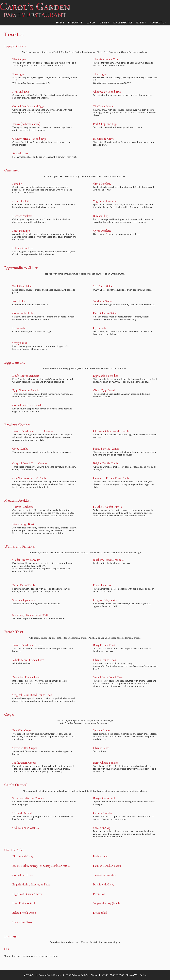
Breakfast (75, 22)
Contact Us (158, 22)
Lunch (91, 22)
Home (60, 22)
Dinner (104, 22)
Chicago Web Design (136, 975)
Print (7, 949)
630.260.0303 (117, 975)
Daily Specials (123, 22)
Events (141, 22)
